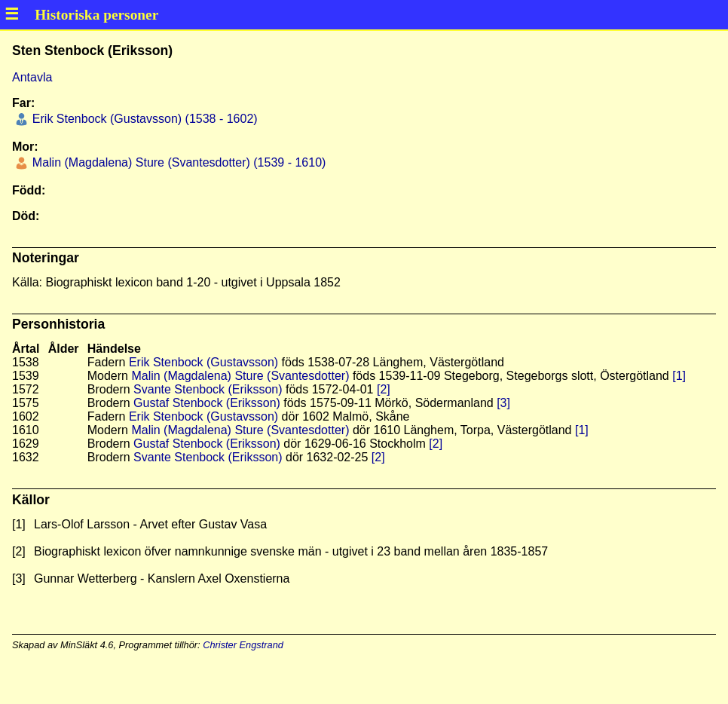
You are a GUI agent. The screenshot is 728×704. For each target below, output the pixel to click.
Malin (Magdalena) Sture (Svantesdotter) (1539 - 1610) (177, 162)
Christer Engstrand (243, 645)
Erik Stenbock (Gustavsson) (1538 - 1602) (143, 119)
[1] (679, 376)
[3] (503, 403)
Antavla (32, 77)
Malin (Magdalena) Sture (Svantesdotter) (240, 376)
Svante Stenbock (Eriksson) (208, 389)
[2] (384, 389)
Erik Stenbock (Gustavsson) (203, 362)
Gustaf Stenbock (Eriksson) (207, 403)
